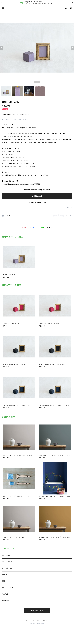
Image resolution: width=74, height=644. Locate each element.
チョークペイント (7, 555)
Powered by (37, 624)
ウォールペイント (7, 562)
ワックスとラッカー (8, 568)
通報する (69, 208)
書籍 (3, 581)
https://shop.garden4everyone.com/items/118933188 (22, 184)
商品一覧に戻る (37, 611)
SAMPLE (5, 594)
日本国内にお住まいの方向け (37, 202)
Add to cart (37, 196)
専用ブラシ (5, 575)
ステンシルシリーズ (8, 588)
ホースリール (6, 600)
